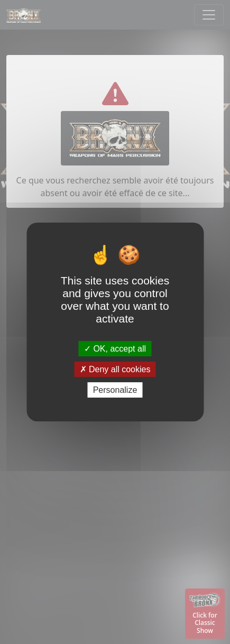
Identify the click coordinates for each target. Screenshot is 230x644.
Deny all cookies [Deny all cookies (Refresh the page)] (115, 369)
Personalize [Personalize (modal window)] (115, 390)
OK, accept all (115, 348)
